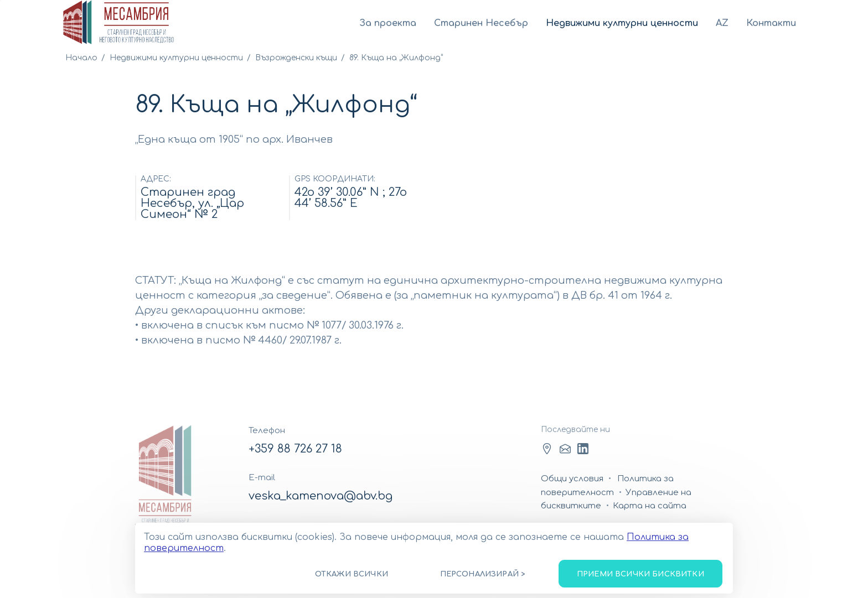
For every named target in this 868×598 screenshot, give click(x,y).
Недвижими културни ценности (622, 23)
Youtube (583, 449)
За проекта (388, 23)
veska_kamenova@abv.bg (321, 496)
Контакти (771, 23)
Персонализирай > (483, 574)
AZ (722, 23)
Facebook (547, 449)
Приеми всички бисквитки (640, 574)
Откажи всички (352, 574)
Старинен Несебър (481, 23)
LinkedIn (565, 449)
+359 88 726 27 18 (295, 449)
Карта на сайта (650, 506)
